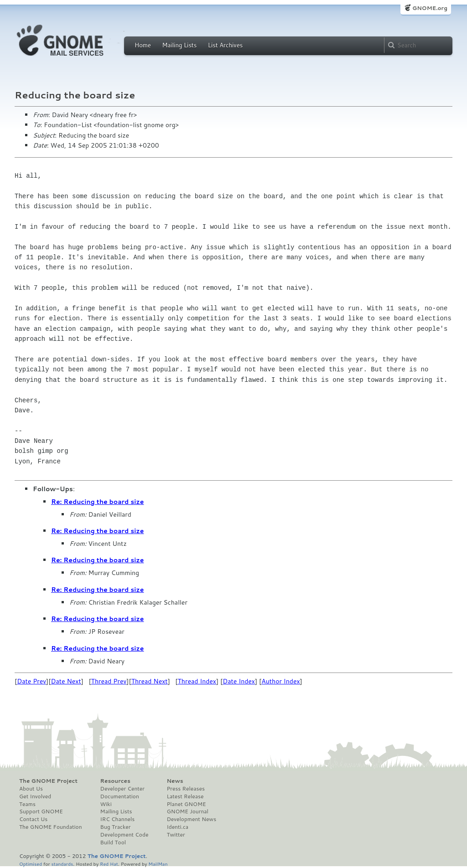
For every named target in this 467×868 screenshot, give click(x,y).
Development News (191, 819)
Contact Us (33, 819)
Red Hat (109, 864)
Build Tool (113, 842)
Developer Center (122, 789)
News (175, 781)
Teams (27, 804)
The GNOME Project (48, 781)
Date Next (66, 681)
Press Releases (185, 789)
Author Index (280, 681)
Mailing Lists (179, 45)
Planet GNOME (186, 804)
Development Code (125, 835)
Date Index (239, 681)
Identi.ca (177, 827)
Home (143, 45)
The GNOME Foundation (51, 827)
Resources (115, 781)
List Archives (225, 45)
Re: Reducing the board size (98, 502)
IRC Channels (118, 819)
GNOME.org (430, 8)
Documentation (120, 796)
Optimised (31, 864)
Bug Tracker (116, 827)
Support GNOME (41, 812)
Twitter (176, 835)
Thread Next (150, 681)
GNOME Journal (187, 812)
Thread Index (197, 681)
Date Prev (31, 681)
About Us (31, 789)
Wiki (106, 804)
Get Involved (35, 796)
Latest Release (185, 796)
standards (62, 864)
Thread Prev (109, 681)
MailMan (158, 864)
